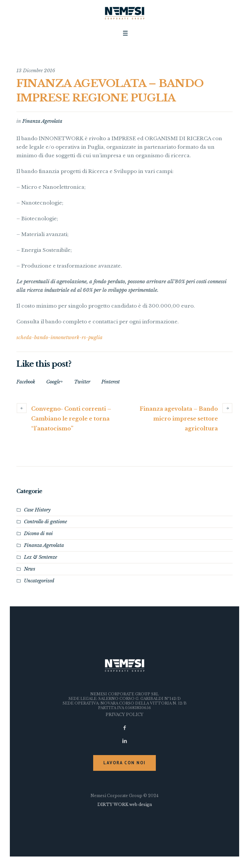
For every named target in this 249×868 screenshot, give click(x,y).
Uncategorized (39, 581)
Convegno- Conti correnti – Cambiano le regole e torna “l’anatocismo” (71, 419)
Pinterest (111, 382)
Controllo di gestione (45, 522)
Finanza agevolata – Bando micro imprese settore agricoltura (179, 419)
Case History (37, 510)
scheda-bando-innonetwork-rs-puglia (60, 337)
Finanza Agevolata (42, 121)
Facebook (26, 382)
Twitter (82, 382)
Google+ (55, 382)
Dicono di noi (38, 533)
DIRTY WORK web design (125, 804)
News (30, 569)
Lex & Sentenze (41, 557)
